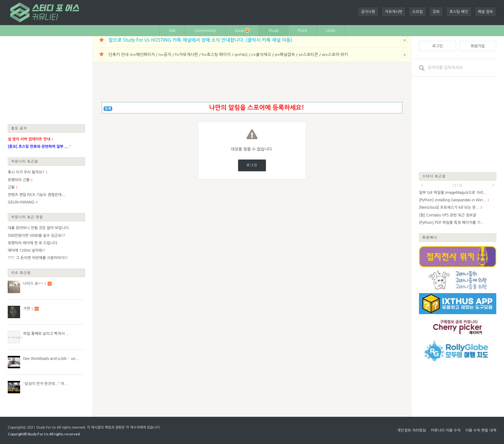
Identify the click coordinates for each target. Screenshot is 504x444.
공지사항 (368, 12)
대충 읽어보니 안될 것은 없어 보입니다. (39, 228)
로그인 (252, 165)
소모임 (417, 12)
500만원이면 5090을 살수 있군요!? (36, 236)
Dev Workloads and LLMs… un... (51, 359)
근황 (11, 187)
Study (274, 30)
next (493, 185)
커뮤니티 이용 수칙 (446, 430)
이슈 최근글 (21, 273)
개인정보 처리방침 (412, 430)
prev (422, 185)
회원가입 (478, 46)
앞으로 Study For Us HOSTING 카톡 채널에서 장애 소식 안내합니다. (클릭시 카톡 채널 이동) (200, 40)
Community (205, 30)
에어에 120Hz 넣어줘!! (26, 250)
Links (331, 30)
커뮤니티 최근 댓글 (27, 217)
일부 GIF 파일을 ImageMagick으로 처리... (453, 193)
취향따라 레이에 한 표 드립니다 (32, 243)
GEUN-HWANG (21, 202)
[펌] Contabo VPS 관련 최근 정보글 (448, 215)
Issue (242, 30)
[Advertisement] (46, 80)
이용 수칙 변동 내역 (481, 430)
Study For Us (46, 427)
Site (172, 30)
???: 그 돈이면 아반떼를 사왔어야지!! (38, 258)
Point (302, 30)
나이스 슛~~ (33, 284)
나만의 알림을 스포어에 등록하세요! (256, 108)
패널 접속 (485, 12)
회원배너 (430, 237)
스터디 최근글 (434, 176)
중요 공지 (19, 128)
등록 (108, 109)
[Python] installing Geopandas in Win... (453, 200)
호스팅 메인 (459, 12)
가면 (27, 309)
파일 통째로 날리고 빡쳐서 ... (46, 334)
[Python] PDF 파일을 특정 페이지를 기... (451, 223)
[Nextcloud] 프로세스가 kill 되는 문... (449, 207)
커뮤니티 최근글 (25, 161)
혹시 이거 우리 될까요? (26, 172)
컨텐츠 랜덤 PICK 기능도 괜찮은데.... (37, 195)
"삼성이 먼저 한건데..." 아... (45, 384)
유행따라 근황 (19, 180)
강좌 (436, 12)
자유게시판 (394, 12)
